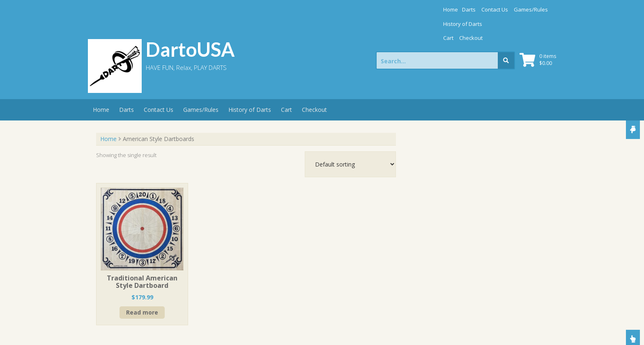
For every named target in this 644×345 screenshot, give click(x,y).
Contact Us (405, 9)
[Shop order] (350, 136)
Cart (514, 9)
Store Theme (289, 330)
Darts (379, 9)
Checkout (536, 9)
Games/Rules (441, 9)
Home (361, 9)
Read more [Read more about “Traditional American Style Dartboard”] (142, 284)
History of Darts (483, 9)
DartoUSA (190, 21)
